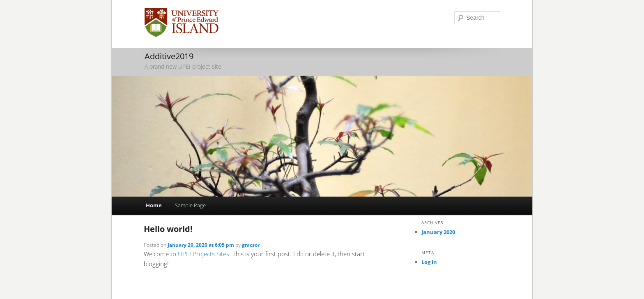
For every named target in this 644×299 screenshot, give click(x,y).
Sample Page (190, 205)
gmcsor (251, 245)
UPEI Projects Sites (204, 254)
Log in (429, 262)
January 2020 (438, 232)
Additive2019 (169, 56)
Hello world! (168, 229)
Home (154, 205)
